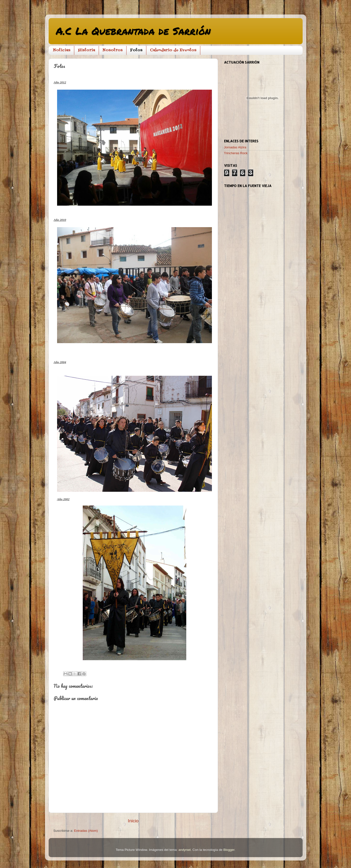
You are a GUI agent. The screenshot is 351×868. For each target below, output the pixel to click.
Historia (86, 50)
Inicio (133, 821)
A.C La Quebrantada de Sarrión (133, 31)
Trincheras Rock (236, 153)
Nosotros (113, 50)
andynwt (185, 850)
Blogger (229, 850)
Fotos (136, 50)
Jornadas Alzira (235, 147)
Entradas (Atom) (86, 831)
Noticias (62, 50)
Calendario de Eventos (173, 50)
